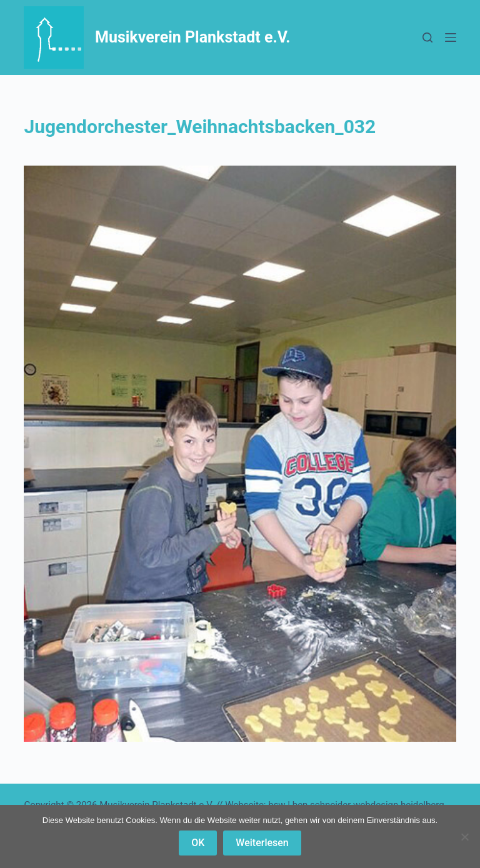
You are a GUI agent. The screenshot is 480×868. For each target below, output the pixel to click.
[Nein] (464, 837)
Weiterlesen (262, 843)
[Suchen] (427, 37)
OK (198, 843)
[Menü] (451, 37)
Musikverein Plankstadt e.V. (193, 37)
